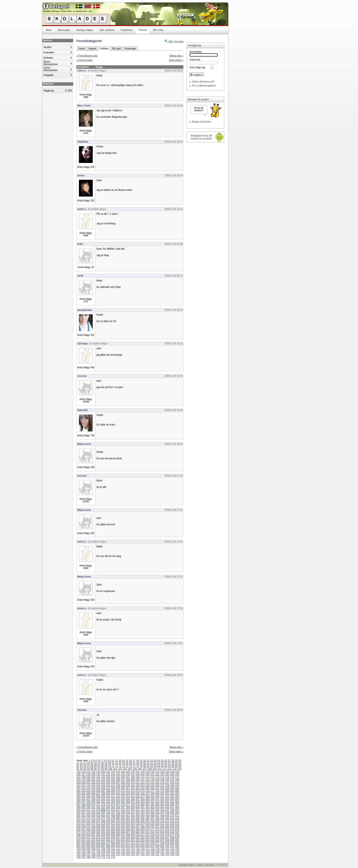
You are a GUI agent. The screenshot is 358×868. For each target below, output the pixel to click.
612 (147, 835)
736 (138, 851)
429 (177, 810)
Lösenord (195, 60)
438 (118, 813)
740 (157, 851)
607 (123, 835)
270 (118, 791)
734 (128, 851)
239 (172, 785)
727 (93, 851)
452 (83, 816)
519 (103, 824)
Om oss (209, 865)
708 (103, 849)
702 (177, 846)
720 (162, 849)
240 (177, 785)
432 (88, 813)
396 (118, 807)
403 (152, 807)
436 (108, 813)
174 (162, 777)
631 (138, 838)
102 (120, 769)
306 (88, 796)
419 (128, 810)
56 (166, 763)
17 (134, 760)
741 (162, 851)
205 (108, 782)
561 (103, 829)
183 (103, 780)
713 (128, 849)
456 (103, 816)
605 (113, 835)
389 (83, 807)
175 (167, 777)
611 (142, 835)
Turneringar (130, 49)
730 (108, 851)
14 (123, 760)
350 (98, 802)
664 (93, 843)
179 (83, 780)
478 (108, 818)
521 (113, 824)
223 (93, 785)
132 (162, 771)
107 (145, 769)
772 (108, 857)
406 (167, 807)
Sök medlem (107, 30)
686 (98, 846)
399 (133, 807)
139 (93, 774)
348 (88, 802)
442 (138, 813)
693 (133, 846)
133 (167, 771)
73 (120, 766)
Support (92, 49)
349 (93, 802)
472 (78, 818)
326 (83, 799)
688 (108, 846)
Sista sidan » (176, 60)
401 (142, 807)
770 (98, 857)
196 (167, 780)
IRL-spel (116, 49)
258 (162, 788)
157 (78, 777)
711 (118, 849)
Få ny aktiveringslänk (204, 86)
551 (157, 827)
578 (83, 832)
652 (138, 840)
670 (123, 843)
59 (176, 763)
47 (134, 763)
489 (162, 818)
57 (169, 763)
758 (142, 854)
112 (169, 769)
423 (147, 810)
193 (152, 780)
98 (102, 769)
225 (103, 785)
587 (128, 832)
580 (93, 832)
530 (157, 824)
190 (138, 780)
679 (167, 843)
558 (88, 829)
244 (93, 788)
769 (93, 857)
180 (88, 780)
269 (113, 791)
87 (169, 766)
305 (83, 796)
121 (108, 771)
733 (123, 851)
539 (98, 827)
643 (93, 840)
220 (78, 785)
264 (88, 791)
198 (177, 780)
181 (93, 780)
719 (157, 849)
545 (128, 827)
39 (106, 763)
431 (83, 813)
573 (162, 829)
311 (113, 796)
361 (152, 802)
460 (123, 816)
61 (78, 766)
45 (127, 763)
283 (78, 794)
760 (152, 854)
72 (116, 766)
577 (78, 832)
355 (123, 802)
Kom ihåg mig (197, 67)
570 (147, 829)
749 (98, 854)
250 (123, 788)
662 (83, 843)
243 (88, 788)
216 (162, 782)
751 (108, 854)
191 (142, 780)
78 (138, 766)
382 (152, 805)
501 (118, 821)
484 (138, 818)
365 (172, 802)
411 (88, 810)
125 (128, 771)
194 (157, 780)
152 (157, 774)
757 (138, 854)
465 (147, 816)
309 (103, 796)
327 (88, 799)
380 (142, 805)
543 (118, 827)
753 (118, 854)
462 (133, 816)
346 (78, 802)
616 (167, 835)
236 (157, 785)
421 (138, 810)
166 (123, 777)
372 (103, 805)
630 (133, 838)
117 (88, 771)
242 (83, 788)
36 (95, 763)
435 (103, 813)
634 (152, 838)
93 (85, 769)
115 (78, 771)
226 (108, 785)
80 (145, 766)
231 (133, 785)
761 (157, 854)
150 (147, 774)
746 (83, 854)
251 (128, 788)
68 (102, 766)
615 (162, 835)
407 (172, 807)
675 (147, 843)
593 (157, 832)
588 (133, 832)
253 (138, 788)
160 (93, 777)
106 (140, 769)
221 (83, 785)
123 (118, 771)
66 (95, 766)
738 (147, 851)
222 (88, 785)
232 (138, 785)
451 (78, 816)
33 (85, 763)
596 (172, 832)
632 (142, 838)
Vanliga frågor (85, 30)
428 (172, 810)
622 (93, 838)
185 (113, 780)
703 (78, 849)
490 (167, 818)
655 (152, 840)
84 (159, 766)
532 (167, 824)
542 (113, 827)
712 (123, 849)
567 (133, 829)
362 (157, 802)
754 (123, 854)
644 (98, 840)
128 (142, 771)
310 (108, 796)
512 (172, 821)
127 (138, 771)
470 (172, 816)
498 (103, 821)
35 (92, 763)
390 (88, 807)
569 (142, 829)
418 (123, 810)
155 (172, 774)
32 (81, 763)
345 (177, 799)
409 (78, 810)
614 (157, 835)
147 (133, 774)
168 (133, 777)
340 (152, 799)
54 (159, 763)
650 (128, 840)
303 (177, 794)
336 (133, 799)
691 (123, 846)
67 (99, 766)
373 (108, 805)
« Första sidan (84, 60)
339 (147, 799)
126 (133, 771)
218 (172, 782)
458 (113, 816)
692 (128, 846)
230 (128, 785)
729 (103, 851)
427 (167, 810)
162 (103, 777)
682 (78, 846)
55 (162, 763)
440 (128, 813)
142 (108, 774)
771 (103, 857)
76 (131, 766)
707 (98, 849)
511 (167, 821)
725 (83, 851)
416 (113, 810)
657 (162, 840)
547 (138, 827)
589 (138, 832)
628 (123, 838)
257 (157, 788)
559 (93, 829)
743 (172, 851)
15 (127, 760)
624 (103, 838)
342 (162, 799)
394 (108, 807)
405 (162, 807)
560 (98, 829)
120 (103, 771)
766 (78, 857)
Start (49, 30)
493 (78, 821)
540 (103, 827)
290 (113, 794)
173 (157, 777)
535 (78, 827)
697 (152, 846)
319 (152, 796)
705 (88, 849)
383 (157, 805)
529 (152, 824)
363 (162, 802)
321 (162, 796)
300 (162, 794)
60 (180, 763)
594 (162, 832)
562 (108, 829)
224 (98, 785)
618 (177, 835)
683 (83, 846)
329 (98, 799)
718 (152, 849)
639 (177, 838)
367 (78, 805)
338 (142, 799)
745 (78, 854)
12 (116, 760)
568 (138, 829)
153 (162, 774)
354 (118, 802)
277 (152, 791)
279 (162, 791)
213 (147, 782)
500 (113, 821)
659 (172, 840)
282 (177, 791)
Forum (143, 30)
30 (180, 760)
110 (159, 769)
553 (167, 827)
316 (138, 796)
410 (83, 810)
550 (152, 827)
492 (177, 818)
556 (78, 829)
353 (113, 802)
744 (177, 851)
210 (133, 782)
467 (157, 816)
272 (128, 791)
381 (147, 805)
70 (110, 766)
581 (98, 832)
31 (78, 763)
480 (118, 818)
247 (108, 788)
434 (98, 813)
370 (93, 805)
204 (103, 782)
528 (147, 824)
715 (138, 849)
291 (118, 794)
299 (157, 794)
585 (118, 832)
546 (133, 827)
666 (103, 843)
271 (123, 791)
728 (98, 851)
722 (172, 849)
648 (118, 840)
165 (118, 777)
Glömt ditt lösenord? (203, 82)
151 (152, 774)
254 (142, 788)
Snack (82, 49)
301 (167, 794)
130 (152, 771)
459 (118, 816)
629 (128, 838)
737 (142, 851)
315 (133, 796)
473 (83, 818)
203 (98, 782)
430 (78, 813)
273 (133, 791)
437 (113, 813)
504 (133, 821)
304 (78, 796)
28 (173, 760)
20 (144, 760)
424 (152, 810)
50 (145, 763)
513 (177, 821)
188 (128, 780)
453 (88, 816)
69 (106, 766)
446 (157, 813)
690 (118, 846)
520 (108, 824)
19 (141, 760)
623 (98, 838)
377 (128, 805)
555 (177, 827)
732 (118, 851)
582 (103, 832)
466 (152, 816)
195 (162, 780)
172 (152, 777)
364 (167, 802)
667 (108, 843)
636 (162, 838)
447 (162, 813)
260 (172, 788)
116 (83, 771)
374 (113, 805)
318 (147, 796)
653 (142, 840)
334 (123, 799)
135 (177, 771)
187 (123, 780)
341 (157, 799)
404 (157, 807)
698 (157, 846)
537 (88, 827)
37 (99, 763)
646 (108, 840)
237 (162, 785)
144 (118, 774)
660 (177, 840)
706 (93, 849)
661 (78, 843)
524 (128, 824)
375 (118, 805)
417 (118, 810)
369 (88, 805)
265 (93, 791)
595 (167, 832)
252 (133, 788)
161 (98, 777)
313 (123, 796)
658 (167, 840)
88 (173, 766)
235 (152, 785)
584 (113, 832)
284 (83, 794)
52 (152, 763)
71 (113, 766)
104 (130, 769)
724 (78, 851)
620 (83, 838)
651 (133, 840)
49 (141, 763)
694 (138, 846)
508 (152, 821)
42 (116, 763)
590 (142, 832)
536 (83, 827)
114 (179, 769)
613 (152, 835)
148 (138, 774)
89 (176, 766)
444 (147, 813)
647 (113, 840)
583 (108, 832)
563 (113, 829)
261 (177, 788)
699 (162, 846)
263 (83, 791)
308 (98, 796)
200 (83, 782)
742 (167, 851)
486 (147, 818)
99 (106, 769)
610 (138, 835)
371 (98, 805)
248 (113, 788)
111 (164, 769)
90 (180, 766)
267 (103, 791)
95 (92, 769)
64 (88, 766)
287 (98, 794)
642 (88, 840)
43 (120, 763)
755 (128, 854)
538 (93, 827)
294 (133, 794)
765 (177, 854)
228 (118, 785)
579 (88, 832)
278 (157, 791)
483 (133, 818)
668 (113, 843)
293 (128, 794)
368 (83, 805)
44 (124, 763)
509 (157, 821)
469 (167, 816)
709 (108, 849)
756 (133, 854)
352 (108, 802)
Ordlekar (104, 49)
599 (83, 835)
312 (118, 796)
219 (177, 782)
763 (167, 854)
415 (108, 810)
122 (113, 771)
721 (167, 849)
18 (137, 760)
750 (103, 854)
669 (118, 843)
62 (81, 766)
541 (108, 827)
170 (142, 777)
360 (147, 802)
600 (88, 835)
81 (148, 766)
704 (83, 849)
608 (128, 835)
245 (98, 788)
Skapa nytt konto (201, 122)
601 (93, 835)
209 (128, 782)
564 (118, 829)
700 (167, 846)
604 (108, 835)
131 (157, 771)
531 (162, 824)
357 (133, 802)
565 (123, 829)
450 (177, 813)
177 (177, 777)
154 (167, 774)
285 (88, 794)
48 (138, 763)
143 (113, 774)
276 (147, 791)
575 (172, 829)
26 (166, 760)
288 (103, 794)
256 (152, 788)
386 (172, 805)
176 (172, 777)
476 (98, 818)
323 (172, 796)
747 (88, 854)
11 (113, 760)
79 (141, 766)
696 (147, 846)
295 (138, 794)
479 (113, 818)
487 (152, 818)
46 (131, 763)
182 (98, 780)
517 (93, 824)
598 (78, 835)
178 (78, 780)
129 (147, 771)
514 (78, 824)
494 (83, 821)
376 (123, 805)
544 (123, 827)
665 (98, 843)
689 (113, 846)
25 (162, 760)
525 (133, 824)
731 (113, 851)
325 (78, 799)
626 (113, 838)
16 (130, 760)
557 (83, 829)
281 (172, 791)
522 (118, 824)
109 (155, 769)
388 (78, 807)
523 (123, 824)
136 (78, 774)
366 (177, 802)
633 (147, 838)
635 (157, 838)
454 (93, 816)
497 (98, 821)
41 (113, 763)
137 (83, 774)
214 (152, 782)
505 (138, 821)
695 (142, 846)
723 (177, 849)
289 (108, 794)
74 (124, 766)
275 (142, 791)
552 (162, 827)
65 (92, 766)
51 (148, 763)
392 (98, 807)
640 (78, 840)
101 (115, 769)
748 (93, 854)
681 (177, 843)
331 (108, 799)
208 (123, 782)
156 (177, 774)
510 (162, 821)
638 (172, 838)
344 (172, 799)
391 (93, 807)
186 (118, 780)
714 (133, 849)
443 (142, 813)
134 (172, 771)
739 (152, 851)
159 (88, 777)
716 (142, 849)
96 (95, 769)
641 (83, 840)
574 (167, 829)
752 (113, 854)
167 (128, 777)
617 (172, 835)
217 (167, 782)
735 (133, 851)
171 (147, 777)
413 (98, 810)
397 (123, 807)
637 (167, 838)
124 (123, 771)
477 (103, 818)
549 (147, 827)
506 (142, 821)
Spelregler (64, 30)
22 (152, 760)
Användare (196, 52)
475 (93, 818)
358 (138, 802)
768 (88, 857)
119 (98, 771)
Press (200, 865)
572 (157, 829)
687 (103, 846)
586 (123, 832)
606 (118, 835)
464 (142, 816)
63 (85, 766)
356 (128, 802)
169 (138, 777)
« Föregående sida (87, 56)
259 (167, 788)
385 (167, 805)
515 (83, 824)
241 (78, 788)
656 (157, 840)
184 (108, 780)
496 (93, 821)
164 (113, 777)
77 (134, 766)
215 (157, 782)
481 (123, 818)
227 (113, 785)
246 (103, 788)
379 (138, 805)
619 (78, 838)
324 (177, 796)
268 (108, 791)
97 (99, 769)
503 (128, 821)
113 (174, 769)
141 (103, 774)
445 (152, 813)
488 (157, 818)
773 (113, 857)
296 (142, 794)
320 (157, 796)
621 (88, 838)
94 (88, 769)
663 (88, 843)
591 (147, 832)
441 (133, 813)
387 (177, 805)
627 (118, 838)
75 (127, 766)
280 (167, 791)
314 (128, 796)
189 (133, 780)
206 (113, 782)
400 (138, 807)
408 (177, 807)
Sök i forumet (176, 41)
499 (108, 821)
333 (118, 799)
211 (138, 782)
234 (147, 785)
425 (157, 810)
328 (93, 799)
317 (142, 796)
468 (162, 816)
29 (176, 760)
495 (88, 821)
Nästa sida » (176, 56)
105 (135, 769)
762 (162, 854)
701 (172, 846)
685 (93, 846)
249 (118, 788)
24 (159, 760)
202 (93, 782)
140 (98, 774)
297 (147, 794)
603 (103, 835)
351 (103, 802)
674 (142, 843)
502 (123, 821)
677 (157, 843)
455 (98, 816)
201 (88, 782)
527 (142, 824)
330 (103, 799)
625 (108, 838)
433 (93, 813)
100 (110, 769)
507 (147, 821)
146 (128, 774)
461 (128, 816)
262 (78, 791)
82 (152, 766)
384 (162, 805)
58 (173, 763)
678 (162, 843)
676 (152, 843)
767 (83, 857)
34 (88, 763)
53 (155, 763)
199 (78, 782)
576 (177, 829)
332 (113, 799)
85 (162, 766)
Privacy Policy (186, 865)
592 (152, 832)
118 (93, 771)
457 (108, 816)
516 (88, 824)
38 (102, 763)
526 (138, 824)
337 (138, 799)
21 (148, 760)
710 (113, 849)
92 (81, 769)
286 (93, 794)
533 (172, 824)
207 (118, 782)
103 (125, 769)
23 (155, 760)
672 (133, 843)
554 (172, 827)
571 (152, 829)
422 (142, 810)
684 (88, 846)
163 (108, 777)
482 (128, 818)
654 (147, 840)
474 (88, 818)
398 (128, 807)
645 (103, 840)
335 (128, 799)
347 (83, 802)
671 (128, 843)
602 (98, 835)
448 (167, 813)
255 (147, 788)
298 (152, 794)
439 (123, 813)
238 (167, 785)
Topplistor (127, 30)
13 (120, 760)
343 (167, 799)
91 (78, 769)
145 (123, 774)
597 (177, 832)
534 (177, 824)
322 (167, 796)
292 (123, 794)
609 (133, 835)
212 (142, 782)
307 (93, 796)
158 (83, 777)
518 (98, 824)
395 (113, 807)
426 (162, 810)
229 (123, 785)
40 (110, 763)
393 (103, 807)
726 (88, 851)
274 (138, 791)
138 (88, 774)
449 (172, 813)
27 (169, 760)
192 (147, 780)
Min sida (158, 30)
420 (133, 810)
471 (177, 816)
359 (142, 802)
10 (109, 760)
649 (123, 840)
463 (138, 816)
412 (93, 810)
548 (142, 827)
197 (172, 780)
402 (147, 807)
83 (155, 766)
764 (172, 854)
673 (138, 843)
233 (142, 785)
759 (147, 854)
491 (172, 818)
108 (150, 769)
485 (142, 818)
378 (133, 805)
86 (166, 766)
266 (98, 791)
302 (172, 794)
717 (147, 849)
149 (142, 774)
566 (128, 829)
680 (172, 843)
